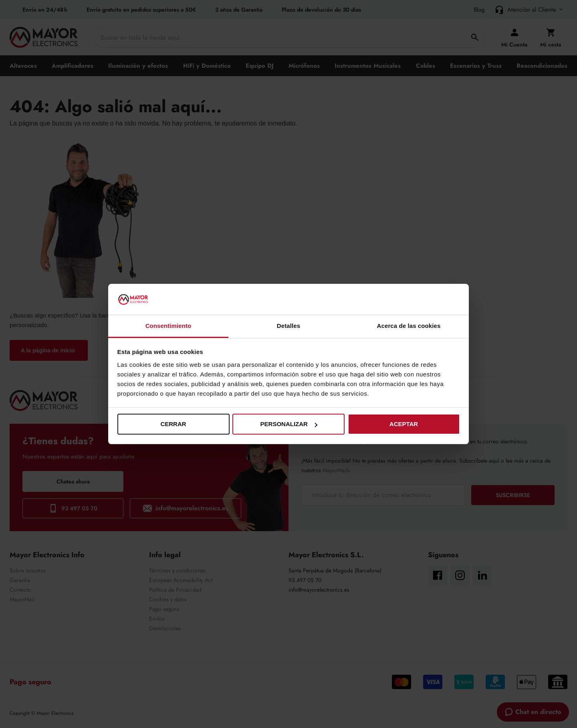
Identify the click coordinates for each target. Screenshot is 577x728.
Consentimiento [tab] (168, 326)
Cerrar (173, 424)
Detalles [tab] (288, 326)
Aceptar (404, 424)
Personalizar (289, 424)
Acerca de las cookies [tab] (409, 326)
